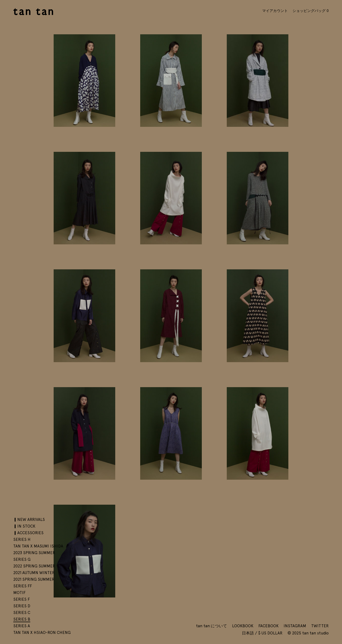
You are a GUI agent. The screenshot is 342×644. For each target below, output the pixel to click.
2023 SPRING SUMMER (34, 553)
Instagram (295, 626)
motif (19, 593)
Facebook (268, 626)
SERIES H (22, 540)
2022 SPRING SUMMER (34, 566)
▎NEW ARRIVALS (29, 520)
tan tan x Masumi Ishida (38, 546)
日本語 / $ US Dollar (263, 633)
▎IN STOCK (24, 526)
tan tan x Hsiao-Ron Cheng (42, 633)
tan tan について (211, 626)
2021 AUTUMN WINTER (34, 573)
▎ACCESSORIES (28, 533)
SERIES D (22, 606)
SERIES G (22, 559)
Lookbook (243, 626)
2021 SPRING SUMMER (34, 579)
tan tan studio (33, 12)
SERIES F (22, 599)
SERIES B (22, 619)
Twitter (320, 626)
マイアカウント (275, 11)
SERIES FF (23, 586)
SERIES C (22, 613)
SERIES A (22, 626)
